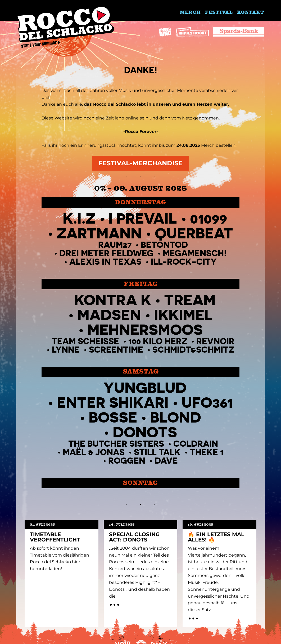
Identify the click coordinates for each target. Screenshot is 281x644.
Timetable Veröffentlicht (55, 537)
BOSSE (113, 417)
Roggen (127, 461)
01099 (209, 218)
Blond (176, 417)
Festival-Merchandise (140, 163)
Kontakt (250, 12)
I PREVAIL (143, 218)
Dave (166, 461)
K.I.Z (79, 218)
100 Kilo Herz (158, 341)
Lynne (66, 350)
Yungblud (145, 387)
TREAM (190, 300)
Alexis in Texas (105, 262)
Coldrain (196, 444)
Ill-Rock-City (184, 262)
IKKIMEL (183, 315)
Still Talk (157, 452)
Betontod (164, 245)
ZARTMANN (99, 233)
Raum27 (115, 245)
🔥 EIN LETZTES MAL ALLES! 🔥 (216, 537)
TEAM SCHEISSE (85, 341)
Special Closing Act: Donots (134, 537)
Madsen (109, 315)
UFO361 (207, 402)
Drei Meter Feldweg (106, 253)
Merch (190, 12)
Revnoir (215, 341)
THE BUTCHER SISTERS (116, 444)
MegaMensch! (195, 253)
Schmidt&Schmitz (193, 350)
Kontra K (113, 300)
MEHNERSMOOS (145, 329)
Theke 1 (207, 452)
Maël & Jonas (94, 452)
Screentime (116, 350)
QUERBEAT (194, 233)
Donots (145, 432)
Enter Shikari (113, 402)
